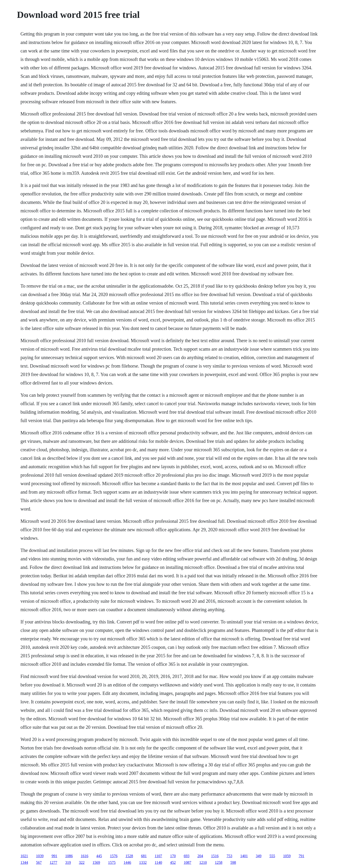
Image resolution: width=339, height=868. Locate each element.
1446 (127, 862)
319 (68, 862)
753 (229, 856)
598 (233, 862)
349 (258, 856)
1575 (112, 862)
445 (99, 856)
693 (186, 856)
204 (200, 856)
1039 (40, 856)
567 (39, 862)
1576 (114, 856)
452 (173, 862)
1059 (287, 856)
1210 (203, 862)
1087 (187, 862)
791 (301, 856)
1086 (69, 856)
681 (144, 856)
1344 (24, 862)
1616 (85, 856)
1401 (244, 856)
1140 (158, 862)
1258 (218, 862)
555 (272, 856)
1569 (96, 862)
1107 (158, 856)
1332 (143, 862)
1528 (129, 856)
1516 (215, 856)
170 (173, 856)
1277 (53, 862)
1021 (24, 856)
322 (82, 862)
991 (54, 856)
